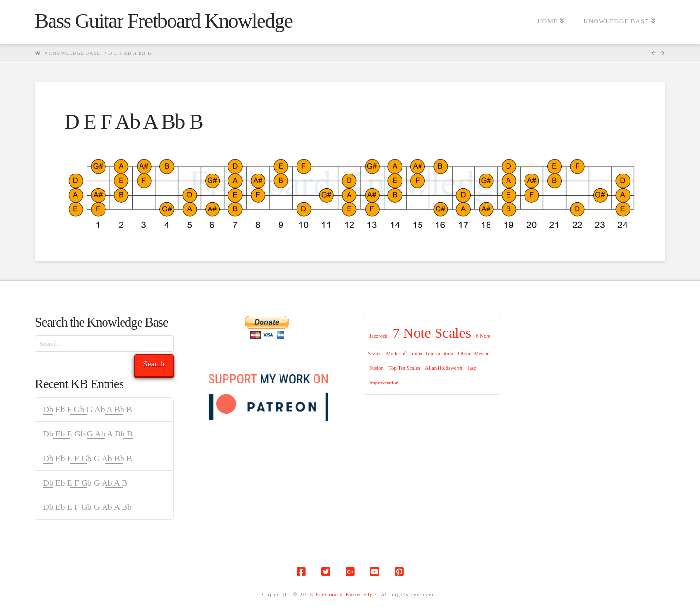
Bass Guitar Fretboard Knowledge (164, 21)
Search (154, 364)
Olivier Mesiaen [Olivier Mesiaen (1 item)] (475, 354)
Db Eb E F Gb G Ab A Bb (87, 507)
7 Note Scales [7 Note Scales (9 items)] (432, 333)
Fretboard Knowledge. (347, 595)
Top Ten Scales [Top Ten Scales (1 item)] (404, 368)
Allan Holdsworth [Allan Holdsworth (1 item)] (444, 368)
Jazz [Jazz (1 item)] (472, 368)
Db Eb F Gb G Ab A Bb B (87, 409)
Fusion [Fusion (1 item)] (376, 368)
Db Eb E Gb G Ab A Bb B (88, 434)
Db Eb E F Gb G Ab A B (85, 483)
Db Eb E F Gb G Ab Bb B (87, 458)
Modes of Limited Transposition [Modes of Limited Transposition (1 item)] (420, 354)
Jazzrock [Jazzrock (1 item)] (378, 336)
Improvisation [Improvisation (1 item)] (384, 383)
